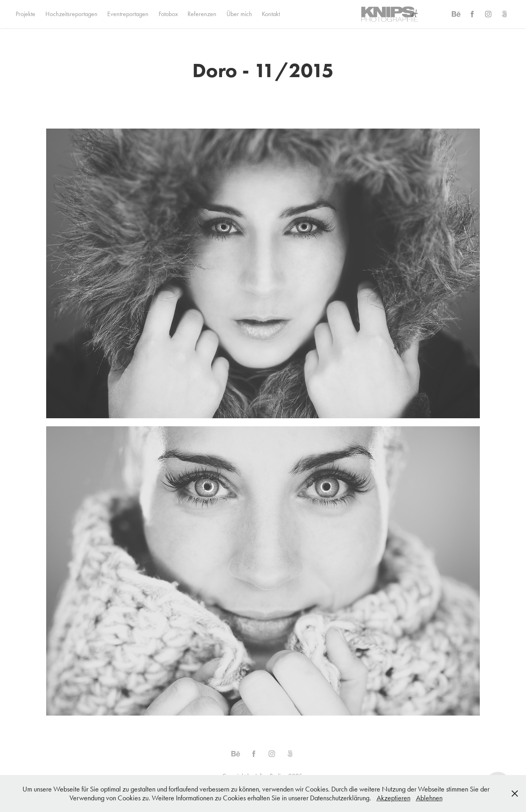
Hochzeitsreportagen (71, 14)
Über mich (239, 14)
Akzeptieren (393, 798)
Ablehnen (429, 798)
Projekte (25, 14)
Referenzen (202, 14)
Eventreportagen (128, 14)
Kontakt (271, 14)
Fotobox (168, 14)
